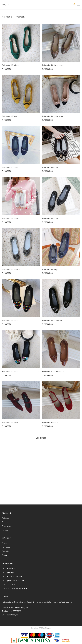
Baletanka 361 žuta (9, 116)
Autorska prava (8, 584)
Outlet (4, 555)
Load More (41, 438)
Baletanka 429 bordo (50, 422)
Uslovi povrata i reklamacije (13, 580)
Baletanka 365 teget (50, 269)
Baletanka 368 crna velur (52, 320)
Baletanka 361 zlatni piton (52, 65)
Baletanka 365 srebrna (11, 269)
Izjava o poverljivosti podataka (14, 588)
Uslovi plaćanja (8, 572)
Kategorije (7, 17)
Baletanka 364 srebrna (11, 218)
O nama (5, 522)
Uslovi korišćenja (9, 568)
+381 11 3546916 (15, 611)
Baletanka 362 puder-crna (52, 116)
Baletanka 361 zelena (10, 65)
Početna (5, 518)
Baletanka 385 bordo (10, 422)
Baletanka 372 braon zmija (53, 371)
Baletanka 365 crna (50, 218)
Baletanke (6, 547)
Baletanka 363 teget (10, 167)
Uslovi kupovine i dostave (12, 576)
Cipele (4, 543)
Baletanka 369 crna (10, 371)
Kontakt (5, 530)
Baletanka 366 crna (10, 320)
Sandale (5, 551)
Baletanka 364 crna (50, 167)
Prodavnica (7, 526)
